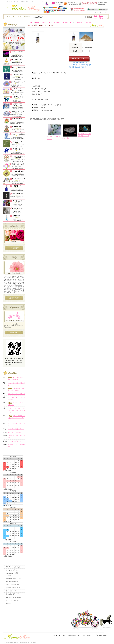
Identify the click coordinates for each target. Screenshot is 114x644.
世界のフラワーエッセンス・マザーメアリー (23, 9)
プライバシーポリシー (12, 600)
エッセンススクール (12, 570)
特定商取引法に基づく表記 (77, 67)
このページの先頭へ (89, 157)
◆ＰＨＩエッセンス (41, 23)
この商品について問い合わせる (81, 65)
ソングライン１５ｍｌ (14, 432)
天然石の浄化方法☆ (12, 582)
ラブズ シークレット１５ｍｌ (16, 424)
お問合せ (8, 603)
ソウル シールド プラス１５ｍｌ (16, 384)
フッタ (16, 636)
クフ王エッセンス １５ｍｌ (82, 23)
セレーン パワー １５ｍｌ (16, 404)
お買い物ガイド (92, 9)
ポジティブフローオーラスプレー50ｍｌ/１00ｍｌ (16, 418)
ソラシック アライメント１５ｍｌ (16, 437)
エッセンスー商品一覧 (18, 17)
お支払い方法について (12, 585)
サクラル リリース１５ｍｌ (16, 394)
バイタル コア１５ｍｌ (15, 441)
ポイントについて (11, 591)
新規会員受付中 (65, 9)
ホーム (32, 23)
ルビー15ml (67, 138)
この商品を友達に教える (79, 63)
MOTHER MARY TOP (59, 635)
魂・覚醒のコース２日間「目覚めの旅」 (16, 378)
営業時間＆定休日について (14, 578)
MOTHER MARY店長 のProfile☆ (13, 574)
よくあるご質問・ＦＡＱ (13, 594)
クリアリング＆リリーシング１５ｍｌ (16, 398)
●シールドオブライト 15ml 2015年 (16, 389)
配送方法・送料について (13, 588)
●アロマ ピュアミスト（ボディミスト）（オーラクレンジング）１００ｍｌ (16, 410)
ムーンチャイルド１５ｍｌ (16, 429)
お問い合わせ (103, 9)
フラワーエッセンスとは (13, 567)
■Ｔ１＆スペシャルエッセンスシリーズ (61, 23)
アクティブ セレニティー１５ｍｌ (16, 446)
